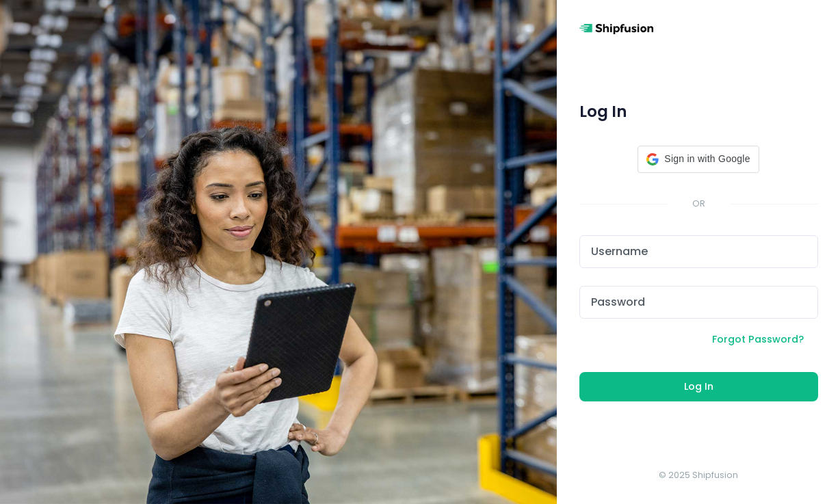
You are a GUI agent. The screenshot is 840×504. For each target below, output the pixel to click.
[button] (698, 159)
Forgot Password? (758, 339)
